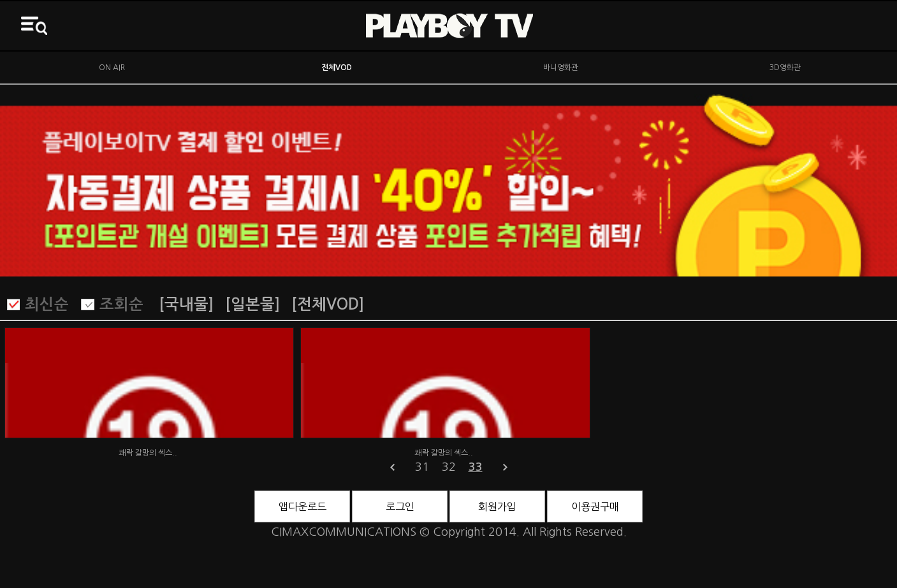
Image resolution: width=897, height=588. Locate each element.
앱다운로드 (303, 506)
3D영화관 (785, 68)
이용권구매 (595, 506)
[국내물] (186, 305)
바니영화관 (561, 68)
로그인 (400, 506)
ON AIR (112, 68)
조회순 (121, 305)
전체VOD (337, 68)
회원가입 (497, 506)
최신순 (47, 305)
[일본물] (252, 305)
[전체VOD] (328, 305)
